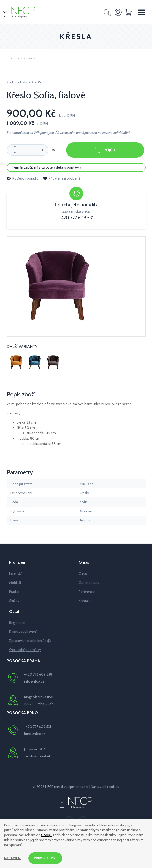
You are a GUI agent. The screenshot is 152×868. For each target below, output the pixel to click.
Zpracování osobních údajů (30, 641)
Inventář (15, 573)
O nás (83, 573)
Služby (14, 601)
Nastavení (13, 858)
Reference (87, 592)
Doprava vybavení (23, 632)
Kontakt (85, 601)
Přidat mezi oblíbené (62, 178)
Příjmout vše (47, 858)
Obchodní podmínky (25, 650)
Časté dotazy (89, 583)
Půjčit (105, 150)
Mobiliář (15, 583)
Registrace (17, 623)
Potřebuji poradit (22, 178)
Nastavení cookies (105, 787)
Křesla (30, 58)
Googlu (47, 834)
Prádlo (14, 592)
